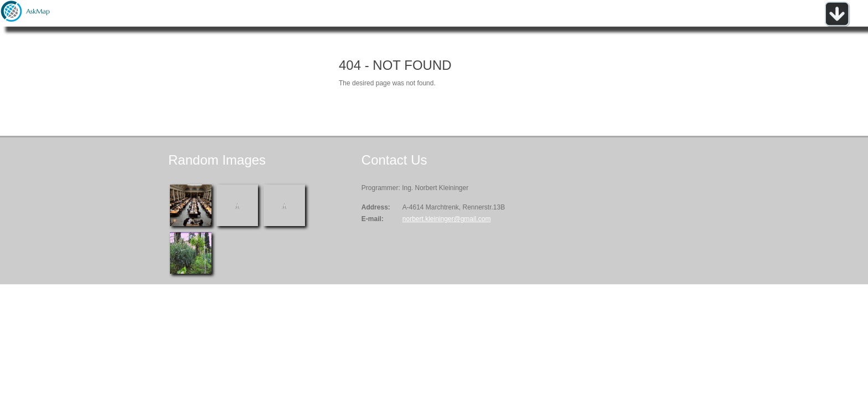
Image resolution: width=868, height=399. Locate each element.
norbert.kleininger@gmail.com (447, 219)
